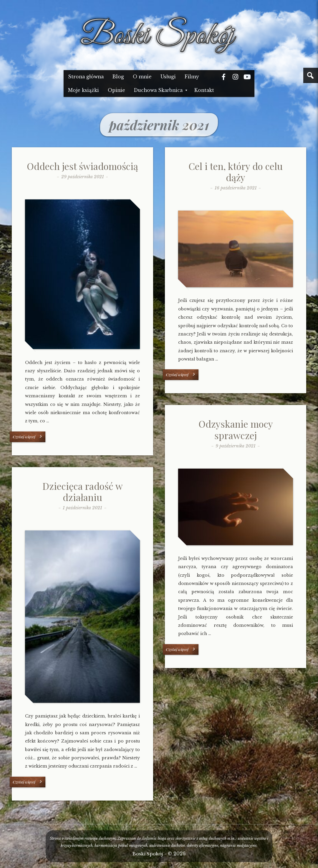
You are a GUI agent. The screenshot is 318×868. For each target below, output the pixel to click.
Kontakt (204, 90)
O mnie (142, 77)
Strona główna (86, 77)
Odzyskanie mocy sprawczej (236, 429)
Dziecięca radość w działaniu (83, 491)
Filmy (192, 77)
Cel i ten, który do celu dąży (236, 172)
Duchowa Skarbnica (158, 90)
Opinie (116, 90)
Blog (118, 77)
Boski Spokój (148, 854)
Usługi (168, 77)
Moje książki (83, 90)
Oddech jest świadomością (82, 166)
